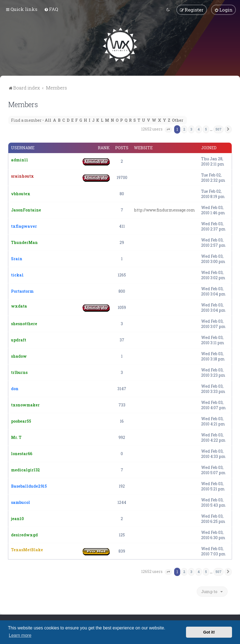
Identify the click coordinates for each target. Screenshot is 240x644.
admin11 (20, 160)
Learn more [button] (20, 635)
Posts (122, 148)
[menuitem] (51, 9)
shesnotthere (24, 324)
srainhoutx (22, 176)
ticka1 (17, 275)
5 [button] (206, 129)
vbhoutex (21, 194)
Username (23, 148)
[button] (168, 130)
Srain (17, 259)
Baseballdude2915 (29, 486)
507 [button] (219, 129)
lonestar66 (22, 454)
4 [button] (199, 129)
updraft (19, 340)
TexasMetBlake (27, 550)
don (15, 389)
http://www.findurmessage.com (165, 210)
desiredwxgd (24, 535)
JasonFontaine (26, 210)
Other (178, 120)
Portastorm (22, 291)
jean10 (17, 519)
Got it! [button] (209, 632)
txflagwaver (24, 226)
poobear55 (21, 421)
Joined (209, 148)
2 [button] (184, 129)
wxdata (19, 306)
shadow (19, 356)
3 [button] (191, 129)
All (48, 120)
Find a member (26, 120)
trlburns (19, 372)
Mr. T (16, 437)
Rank (104, 148)
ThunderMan (24, 242)
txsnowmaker (25, 405)
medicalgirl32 (25, 470)
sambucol (21, 502)
